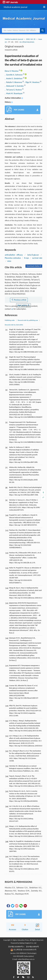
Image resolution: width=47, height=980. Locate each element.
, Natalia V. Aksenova (14, 82)
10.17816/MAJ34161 (27, 42)
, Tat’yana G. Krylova (13, 90)
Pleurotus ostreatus (13, 258)
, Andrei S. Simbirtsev (14, 78)
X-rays (27, 258)
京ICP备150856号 (32, 947)
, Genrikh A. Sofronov (14, 75)
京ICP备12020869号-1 (16, 947)
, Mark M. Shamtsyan (14, 93)
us (12, 309)
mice (9, 261)
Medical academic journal (15, 7)
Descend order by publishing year (28, 320)
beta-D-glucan (33, 255)
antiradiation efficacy (14, 255)
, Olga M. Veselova (32, 82)
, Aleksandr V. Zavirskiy (14, 86)
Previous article (19, 300)
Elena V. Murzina (12, 71)
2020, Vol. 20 (31, 39)
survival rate (37, 258)
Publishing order (10, 320)
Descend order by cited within (14, 325)
